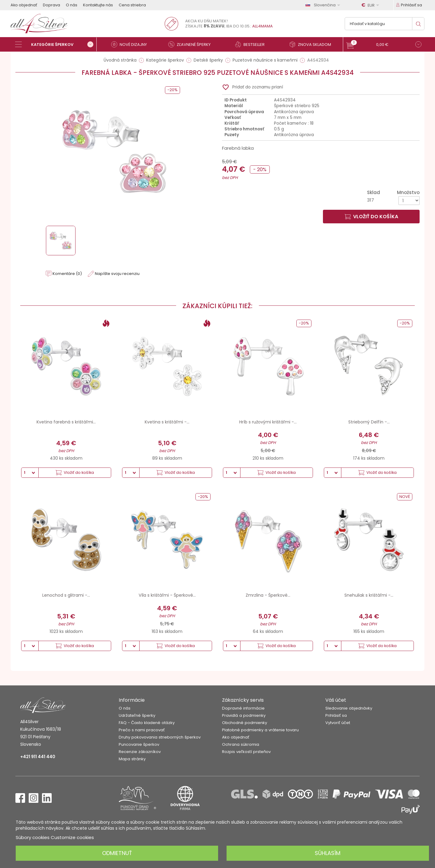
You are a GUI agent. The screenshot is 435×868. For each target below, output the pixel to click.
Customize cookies (72, 837)
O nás (72, 5)
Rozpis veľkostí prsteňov (246, 752)
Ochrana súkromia (241, 744)
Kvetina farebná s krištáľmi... (66, 422)
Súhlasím (328, 853)
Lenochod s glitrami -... (66, 595)
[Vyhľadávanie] (385, 24)
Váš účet (336, 700)
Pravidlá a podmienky (244, 715)
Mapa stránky (132, 759)
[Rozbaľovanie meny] (371, 5)
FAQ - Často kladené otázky (147, 723)
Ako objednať (24, 5)
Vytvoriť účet (338, 723)
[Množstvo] (409, 201)
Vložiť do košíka (371, 217)
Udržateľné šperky (137, 715)
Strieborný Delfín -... (369, 422)
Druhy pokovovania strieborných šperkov (160, 737)
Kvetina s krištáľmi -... (167, 422)
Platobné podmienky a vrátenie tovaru (260, 730)
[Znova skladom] (313, 44)
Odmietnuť (117, 853)
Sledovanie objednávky (349, 708)
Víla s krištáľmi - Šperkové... (167, 595)
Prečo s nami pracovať (142, 730)
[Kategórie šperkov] (56, 44)
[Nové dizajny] (131, 44)
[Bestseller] (252, 44)
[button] (384, 45)
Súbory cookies (33, 837)
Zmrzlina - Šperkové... (268, 595)
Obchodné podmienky (245, 723)
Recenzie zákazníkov (140, 752)
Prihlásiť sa (336, 715)
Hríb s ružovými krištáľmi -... (268, 422)
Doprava (52, 5)
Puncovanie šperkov (139, 744)
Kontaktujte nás (98, 5)
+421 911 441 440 (38, 757)
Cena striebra (132, 5)
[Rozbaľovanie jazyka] (324, 5)
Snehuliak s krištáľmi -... (369, 595)
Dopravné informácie (243, 708)
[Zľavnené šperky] (192, 44)
